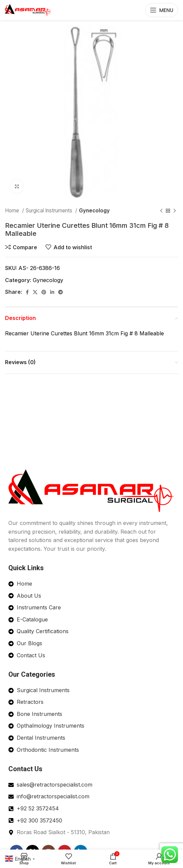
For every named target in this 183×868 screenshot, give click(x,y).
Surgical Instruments (50, 211)
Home (13, 211)
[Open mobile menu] (162, 10)
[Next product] (175, 211)
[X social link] (35, 292)
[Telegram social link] (61, 292)
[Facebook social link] (27, 292)
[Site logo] (28, 9)
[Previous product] (161, 211)
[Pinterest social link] (44, 292)
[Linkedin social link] (52, 292)
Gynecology (94, 211)
